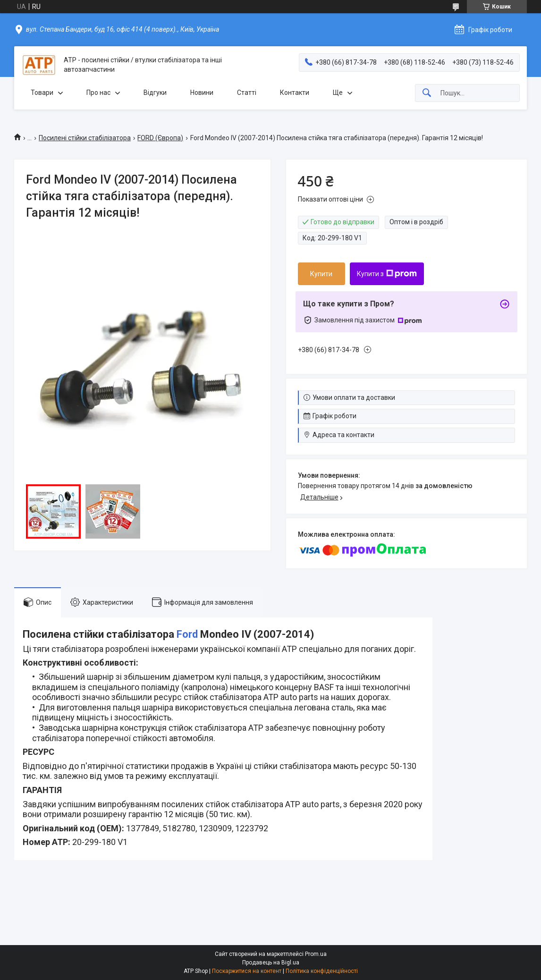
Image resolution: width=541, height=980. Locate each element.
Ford (187, 634)
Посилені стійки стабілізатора (85, 138)
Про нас (98, 93)
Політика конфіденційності (322, 971)
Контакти (295, 93)
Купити (321, 274)
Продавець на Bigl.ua (271, 963)
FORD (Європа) (160, 138)
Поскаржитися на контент (247, 971)
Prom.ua (316, 954)
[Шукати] (427, 93)
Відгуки (155, 93)
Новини (202, 93)
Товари (42, 93)
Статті (247, 93)
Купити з (387, 274)
